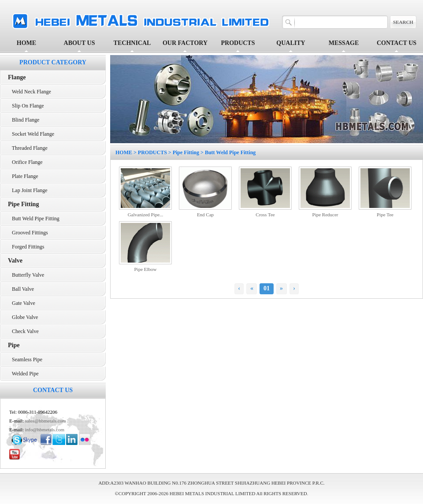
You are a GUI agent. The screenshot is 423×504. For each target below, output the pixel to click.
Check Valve (23, 331)
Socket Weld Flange (31, 134)
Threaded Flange (28, 148)
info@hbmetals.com (45, 430)
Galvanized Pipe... (146, 215)
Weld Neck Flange (30, 92)
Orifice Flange (25, 162)
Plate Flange (23, 176)
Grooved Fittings (28, 233)
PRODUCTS (152, 152)
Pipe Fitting (186, 152)
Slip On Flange (26, 106)
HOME (26, 43)
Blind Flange (24, 120)
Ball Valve (21, 289)
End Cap (205, 215)
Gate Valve (22, 303)
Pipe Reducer (325, 215)
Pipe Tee (385, 215)
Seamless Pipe (25, 359)
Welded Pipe (23, 374)
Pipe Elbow (145, 269)
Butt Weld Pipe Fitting (34, 219)
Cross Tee (265, 215)
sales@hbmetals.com (46, 421)
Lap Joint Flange (28, 190)
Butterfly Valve (26, 275)
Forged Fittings (26, 247)
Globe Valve (23, 317)
